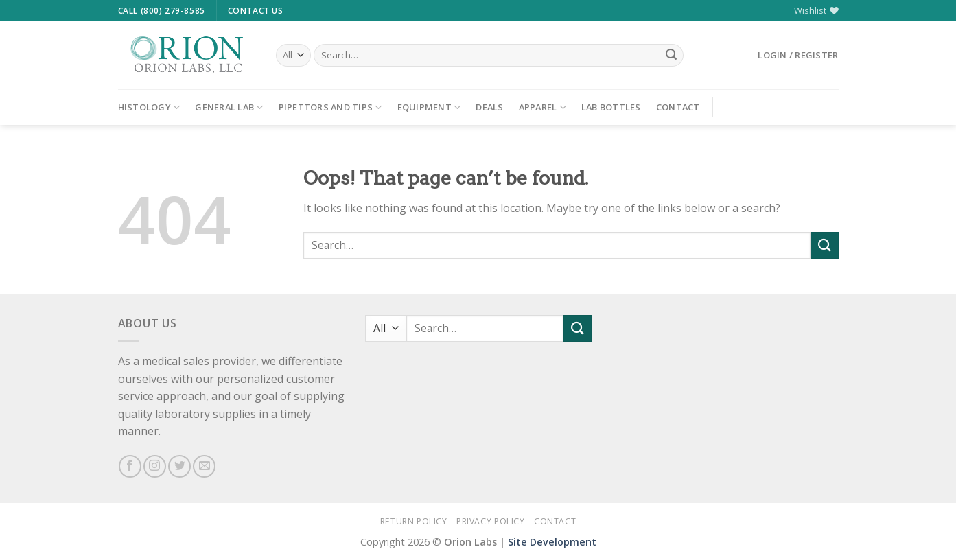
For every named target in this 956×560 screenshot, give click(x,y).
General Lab (229, 107)
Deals (489, 107)
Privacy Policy (491, 521)
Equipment (429, 107)
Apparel (543, 107)
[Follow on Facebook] (130, 466)
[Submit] (671, 56)
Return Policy (414, 521)
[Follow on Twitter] (179, 466)
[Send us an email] (204, 466)
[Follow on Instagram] (155, 466)
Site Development (552, 542)
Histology (149, 107)
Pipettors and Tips (330, 107)
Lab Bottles (611, 107)
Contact (678, 107)
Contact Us (256, 11)
